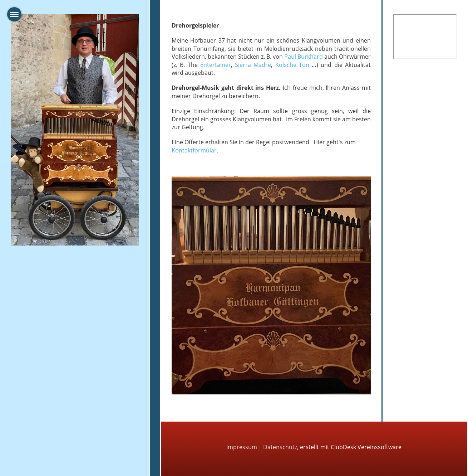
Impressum (242, 447)
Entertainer (216, 65)
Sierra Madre (253, 65)
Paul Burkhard (304, 57)
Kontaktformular (194, 150)
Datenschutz (280, 447)
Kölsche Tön (292, 65)
